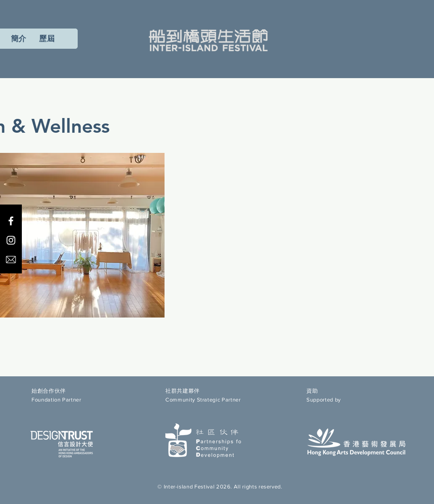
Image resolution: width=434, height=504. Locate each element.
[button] (47, 39)
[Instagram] (11, 240)
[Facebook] (11, 221)
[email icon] (11, 260)
